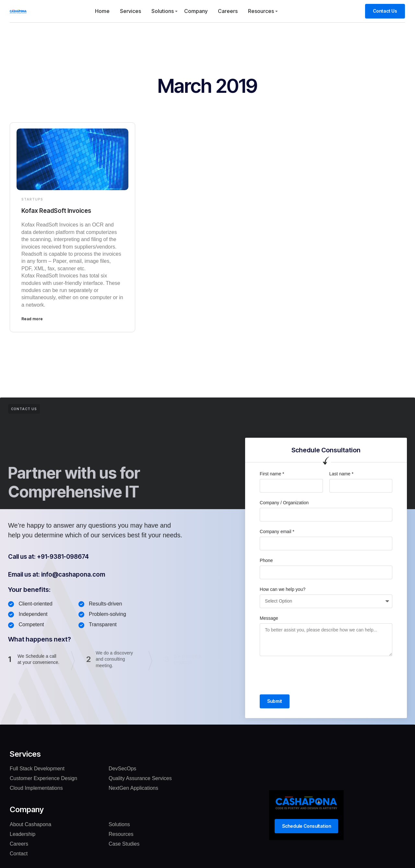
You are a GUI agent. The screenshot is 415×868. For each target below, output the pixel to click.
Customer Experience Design (43, 779)
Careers (228, 11)
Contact (19, 854)
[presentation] (309, 675)
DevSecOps (122, 769)
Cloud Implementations (36, 788)
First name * (272, 473)
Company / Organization (284, 502)
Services (130, 11)
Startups (32, 199)
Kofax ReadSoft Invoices (59, 211)
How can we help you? (283, 589)
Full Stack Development (37, 769)
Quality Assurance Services (140, 779)
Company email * (277, 531)
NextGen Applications (133, 788)
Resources (261, 11)
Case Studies (124, 844)
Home (102, 11)
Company (196, 11)
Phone (266, 560)
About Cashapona (30, 824)
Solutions (163, 11)
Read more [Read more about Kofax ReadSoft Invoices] (32, 318)
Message (269, 618)
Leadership (23, 834)
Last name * (342, 473)
